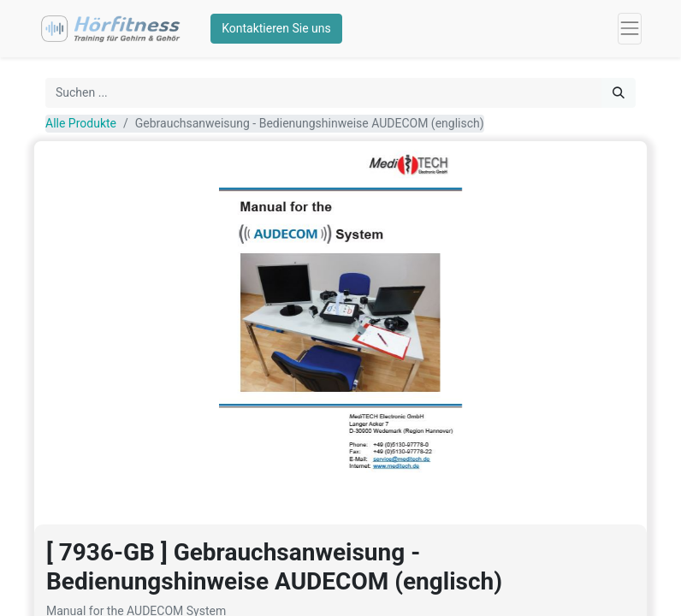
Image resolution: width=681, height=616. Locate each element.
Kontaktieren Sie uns (276, 28)
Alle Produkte (81, 123)
